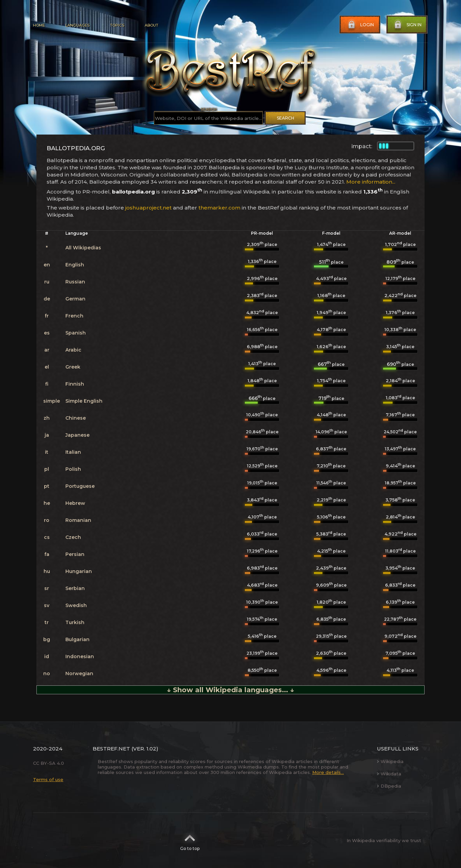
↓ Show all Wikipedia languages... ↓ (230, 690)
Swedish (76, 605)
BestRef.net (111, 749)
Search (285, 118)
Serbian (75, 588)
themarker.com (219, 208)
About (152, 25)
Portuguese (80, 486)
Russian (75, 282)
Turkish (75, 622)
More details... (328, 772)
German (75, 299)
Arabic (73, 350)
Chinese (76, 418)
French (74, 316)
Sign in (407, 25)
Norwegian (79, 673)
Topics (117, 25)
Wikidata (389, 774)
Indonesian (80, 656)
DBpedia (389, 786)
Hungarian (79, 571)
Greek (73, 367)
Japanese (77, 435)
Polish (73, 469)
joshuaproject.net (148, 208)
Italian (73, 452)
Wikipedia (390, 761)
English (75, 265)
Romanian (78, 520)
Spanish (76, 333)
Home (39, 25)
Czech (73, 537)
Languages (77, 25)
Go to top (190, 840)
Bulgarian (77, 639)
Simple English (84, 401)
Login (360, 25)
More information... (371, 182)
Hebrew (75, 503)
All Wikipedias (83, 248)
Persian (75, 554)
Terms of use (48, 779)
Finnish (75, 384)
